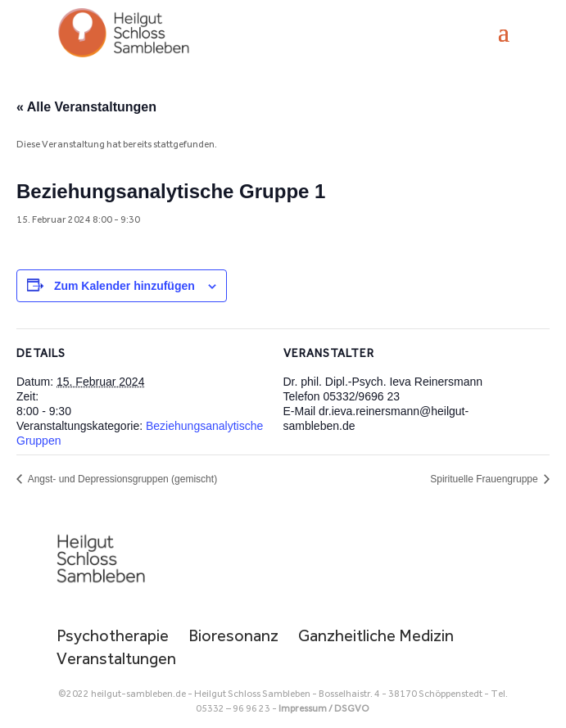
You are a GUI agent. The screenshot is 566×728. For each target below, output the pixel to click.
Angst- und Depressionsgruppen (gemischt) (121, 479)
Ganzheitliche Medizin (376, 635)
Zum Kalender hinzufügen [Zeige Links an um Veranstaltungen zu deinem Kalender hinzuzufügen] (125, 286)
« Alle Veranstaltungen (86, 107)
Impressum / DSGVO (324, 708)
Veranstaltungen (116, 658)
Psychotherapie (113, 635)
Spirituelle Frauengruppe (485, 479)
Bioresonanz (233, 635)
